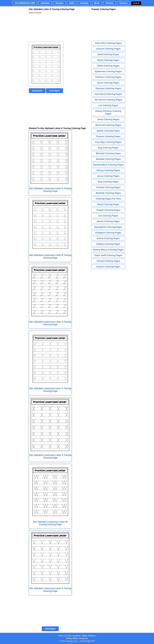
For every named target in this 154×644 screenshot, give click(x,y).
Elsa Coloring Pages (108, 182)
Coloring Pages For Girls (108, 199)
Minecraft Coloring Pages (108, 125)
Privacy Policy (72, 638)
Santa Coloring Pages (108, 119)
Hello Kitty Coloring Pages (108, 43)
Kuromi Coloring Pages (108, 267)
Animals (84, 3)
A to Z (136, 3)
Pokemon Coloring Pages (108, 77)
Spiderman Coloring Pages (108, 71)
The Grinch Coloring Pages (108, 100)
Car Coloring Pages (108, 216)
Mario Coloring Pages (108, 204)
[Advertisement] (45, 28)
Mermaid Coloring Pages (108, 153)
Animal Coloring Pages (108, 261)
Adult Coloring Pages (108, 54)
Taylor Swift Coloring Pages (108, 255)
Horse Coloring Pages (108, 176)
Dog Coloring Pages (108, 148)
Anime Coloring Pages (108, 238)
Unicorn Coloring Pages (108, 49)
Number (60, 3)
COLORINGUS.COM (25, 3)
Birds (97, 3)
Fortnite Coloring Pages (108, 187)
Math (72, 3)
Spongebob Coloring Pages (108, 227)
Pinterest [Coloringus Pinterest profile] (92, 636)
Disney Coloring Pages (108, 170)
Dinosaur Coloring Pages (108, 88)
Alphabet (45, 3)
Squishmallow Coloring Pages (108, 165)
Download (37, 91)
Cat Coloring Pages (108, 105)
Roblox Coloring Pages (108, 244)
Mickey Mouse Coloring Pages (108, 250)
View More (54, 91)
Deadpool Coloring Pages (108, 233)
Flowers (110, 3)
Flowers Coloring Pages (108, 136)
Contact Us (83, 638)
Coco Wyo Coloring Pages (108, 142)
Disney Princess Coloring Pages (108, 112)
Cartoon (123, 3)
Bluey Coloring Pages (108, 60)
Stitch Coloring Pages (108, 66)
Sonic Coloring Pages (108, 83)
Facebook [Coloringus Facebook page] (77, 636)
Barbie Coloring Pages (108, 131)
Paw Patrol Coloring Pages (108, 94)
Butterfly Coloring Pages (108, 193)
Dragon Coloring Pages (108, 210)
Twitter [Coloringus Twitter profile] (84, 636)
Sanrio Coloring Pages (108, 221)
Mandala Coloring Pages (108, 159)
